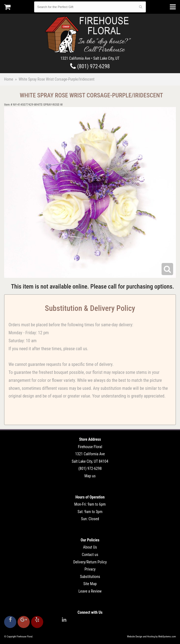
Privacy (90, 569)
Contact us (90, 555)
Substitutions (90, 577)
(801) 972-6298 (90, 66)
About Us (90, 547)
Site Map (90, 584)
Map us (90, 476)
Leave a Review (90, 591)
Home (9, 79)
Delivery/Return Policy (90, 562)
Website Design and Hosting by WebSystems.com (152, 637)
